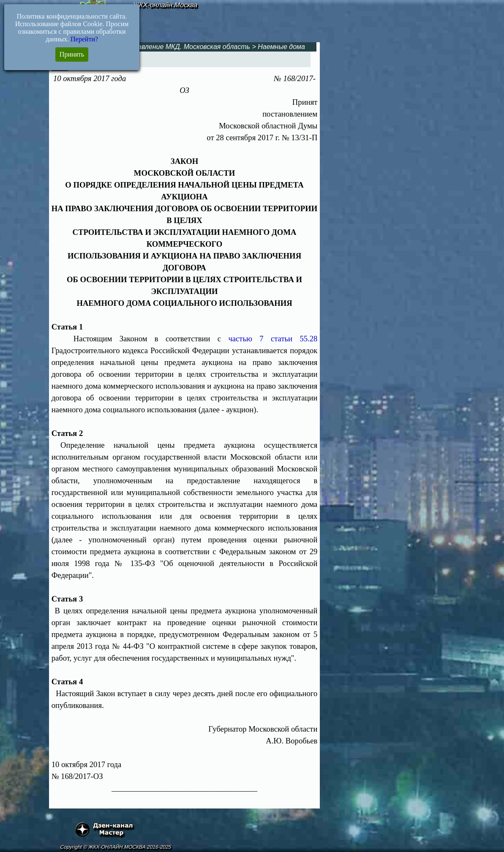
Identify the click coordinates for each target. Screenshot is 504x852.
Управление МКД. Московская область (188, 47)
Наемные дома (281, 47)
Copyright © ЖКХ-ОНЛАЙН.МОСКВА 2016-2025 (116, 847)
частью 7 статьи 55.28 (273, 339)
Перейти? (84, 39)
